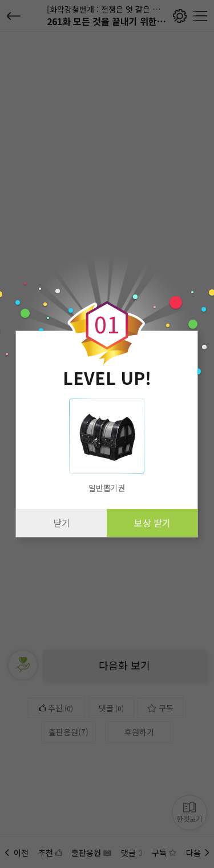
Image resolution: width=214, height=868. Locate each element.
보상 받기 (152, 523)
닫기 (62, 523)
